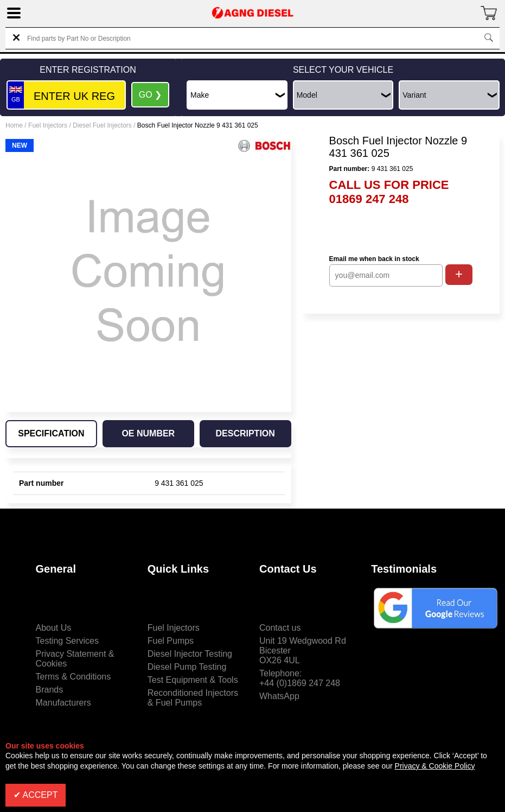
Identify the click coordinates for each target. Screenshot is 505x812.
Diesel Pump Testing (187, 667)
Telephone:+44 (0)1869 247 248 (300, 678)
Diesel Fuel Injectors (102, 125)
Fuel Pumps (171, 641)
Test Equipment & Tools (193, 680)
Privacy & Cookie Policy (435, 766)
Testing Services (68, 641)
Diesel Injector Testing (190, 654)
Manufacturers (63, 703)
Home (14, 125)
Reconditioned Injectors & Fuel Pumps (193, 698)
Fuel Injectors (48, 125)
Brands (50, 690)
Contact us (280, 628)
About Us (54, 628)
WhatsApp (279, 696)
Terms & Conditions (73, 677)
